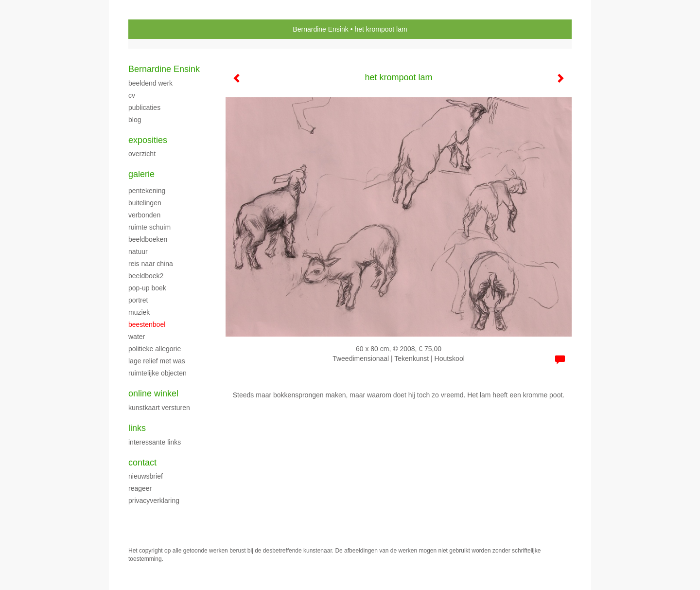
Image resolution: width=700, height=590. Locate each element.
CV (132, 95)
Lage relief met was (157, 361)
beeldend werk (150, 83)
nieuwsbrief (146, 476)
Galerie (141, 174)
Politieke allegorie (155, 349)
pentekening (147, 191)
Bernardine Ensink (320, 29)
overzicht (142, 154)
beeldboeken (148, 239)
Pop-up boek (147, 288)
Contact (142, 463)
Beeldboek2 (146, 276)
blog (135, 120)
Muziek (139, 312)
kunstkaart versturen (159, 408)
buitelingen (145, 203)
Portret (138, 300)
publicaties (144, 107)
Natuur (138, 251)
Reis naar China (151, 264)
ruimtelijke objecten (157, 373)
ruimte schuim (149, 227)
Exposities (148, 140)
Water (137, 337)
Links (137, 428)
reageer (140, 488)
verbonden (144, 215)
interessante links (155, 442)
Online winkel (153, 393)
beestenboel (147, 324)
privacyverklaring (154, 501)
